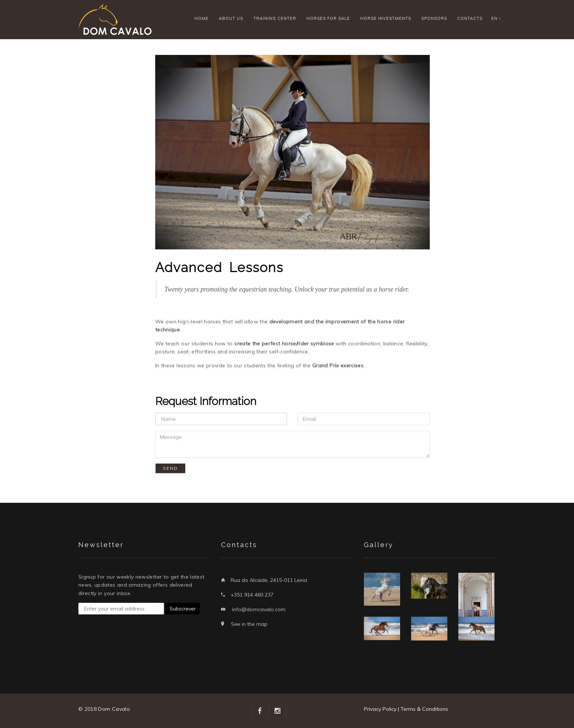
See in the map (249, 624)
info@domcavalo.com (259, 609)
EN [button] (494, 18)
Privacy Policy (380, 709)
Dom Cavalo (114, 709)
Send (170, 468)
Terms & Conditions (424, 709)
